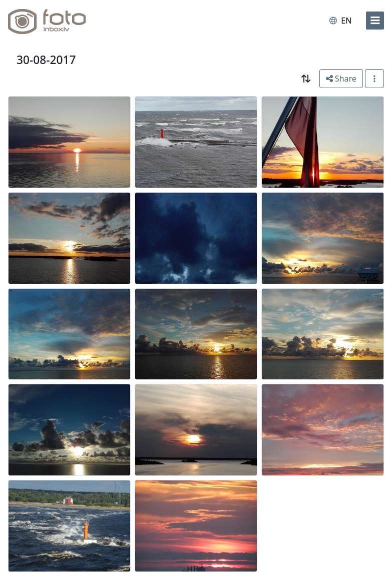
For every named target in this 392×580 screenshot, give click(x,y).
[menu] (375, 21)
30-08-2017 (46, 60)
